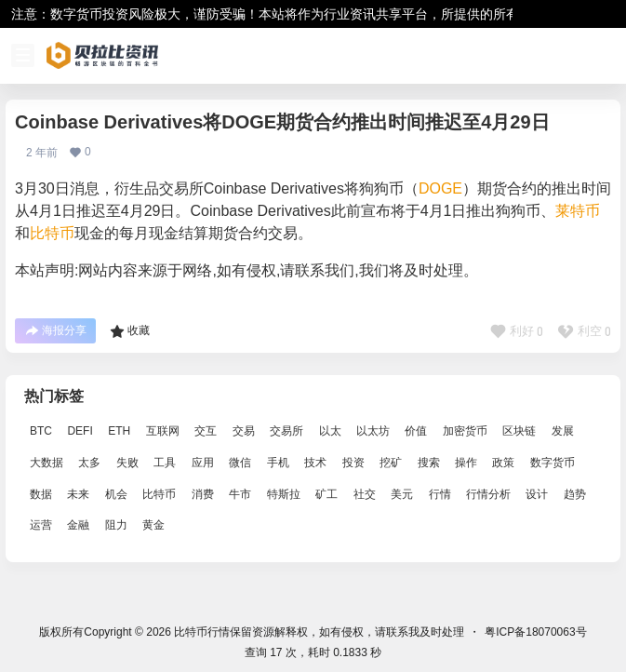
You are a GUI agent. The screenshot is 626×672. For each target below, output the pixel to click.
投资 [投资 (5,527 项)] (353, 463)
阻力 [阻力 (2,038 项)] (116, 526)
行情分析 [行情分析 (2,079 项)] (488, 494)
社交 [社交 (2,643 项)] (365, 494)
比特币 (52, 233)
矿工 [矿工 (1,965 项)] (326, 494)
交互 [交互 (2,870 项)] (206, 431)
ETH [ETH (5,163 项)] (119, 431)
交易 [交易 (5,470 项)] (244, 431)
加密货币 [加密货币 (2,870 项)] (465, 431)
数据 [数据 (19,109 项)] (41, 494)
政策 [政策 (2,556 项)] (503, 463)
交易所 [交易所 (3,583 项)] (286, 431)
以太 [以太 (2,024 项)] (330, 431)
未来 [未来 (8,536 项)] (78, 494)
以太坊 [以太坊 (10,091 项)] (373, 431)
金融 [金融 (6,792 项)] (78, 526)
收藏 (130, 331)
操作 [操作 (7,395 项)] (466, 463)
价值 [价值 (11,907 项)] (416, 431)
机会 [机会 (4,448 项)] (116, 494)
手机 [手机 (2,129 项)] (278, 463)
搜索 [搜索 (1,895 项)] (429, 463)
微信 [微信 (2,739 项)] (240, 463)
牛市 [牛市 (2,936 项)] (240, 494)
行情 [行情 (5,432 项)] (440, 494)
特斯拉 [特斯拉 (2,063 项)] (284, 494)
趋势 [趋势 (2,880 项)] (575, 494)
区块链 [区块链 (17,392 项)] (519, 431)
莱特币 (578, 211)
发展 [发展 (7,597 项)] (563, 431)
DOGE (440, 188)
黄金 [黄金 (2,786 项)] (153, 526)
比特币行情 (200, 632)
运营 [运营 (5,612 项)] (41, 526)
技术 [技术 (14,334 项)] (315, 463)
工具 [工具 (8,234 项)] (165, 463)
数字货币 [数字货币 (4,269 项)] (553, 463)
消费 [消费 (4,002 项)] (203, 494)
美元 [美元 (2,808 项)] (402, 494)
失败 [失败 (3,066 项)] (127, 463)
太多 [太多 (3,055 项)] (89, 463)
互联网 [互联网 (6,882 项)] (163, 431)
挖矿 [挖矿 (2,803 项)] (391, 463)
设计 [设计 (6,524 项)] (537, 494)
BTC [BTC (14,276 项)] (41, 431)
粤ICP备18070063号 (535, 632)
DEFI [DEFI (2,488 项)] (80, 431)
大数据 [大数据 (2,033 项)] (47, 463)
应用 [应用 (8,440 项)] (203, 463)
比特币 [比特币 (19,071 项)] (159, 494)
